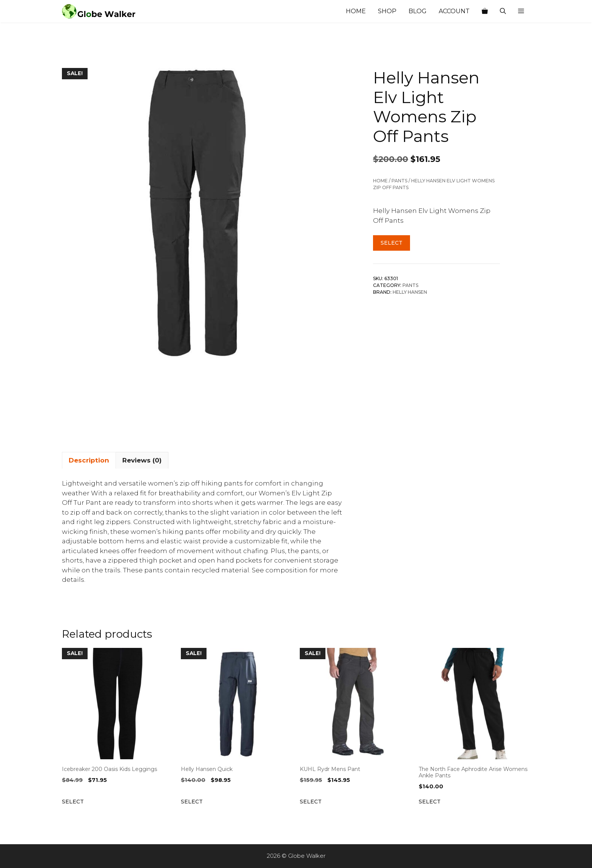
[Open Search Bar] (503, 11)
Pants (399, 181)
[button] (521, 11)
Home (356, 11)
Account (454, 11)
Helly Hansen (410, 292)
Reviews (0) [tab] (142, 460)
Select (392, 243)
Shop (387, 11)
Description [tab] (89, 460)
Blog (418, 11)
